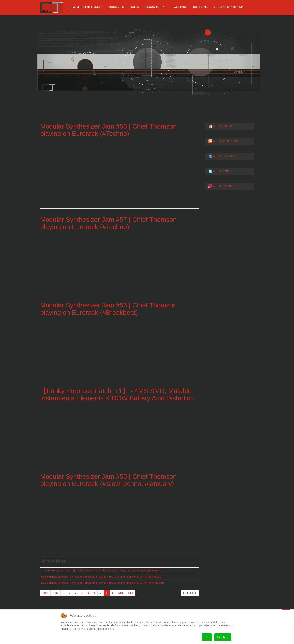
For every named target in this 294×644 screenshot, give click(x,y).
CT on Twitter (222, 171)
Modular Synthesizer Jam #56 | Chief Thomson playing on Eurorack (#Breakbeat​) (108, 309)
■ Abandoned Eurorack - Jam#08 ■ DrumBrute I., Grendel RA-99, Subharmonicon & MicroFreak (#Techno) (103, 583)
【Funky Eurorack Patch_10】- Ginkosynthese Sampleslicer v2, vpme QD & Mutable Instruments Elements (103, 571)
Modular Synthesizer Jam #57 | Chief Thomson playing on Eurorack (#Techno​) (108, 223)
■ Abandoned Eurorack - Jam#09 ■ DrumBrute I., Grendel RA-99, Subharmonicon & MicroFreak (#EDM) (102, 577)
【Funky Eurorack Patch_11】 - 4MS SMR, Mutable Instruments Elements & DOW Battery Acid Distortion (117, 394)
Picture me (199, 7)
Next (121, 593)
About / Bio (116, 7)
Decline (223, 637)
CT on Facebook (224, 156)
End (131, 593)
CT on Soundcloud (225, 141)
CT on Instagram (224, 186)
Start (45, 593)
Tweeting (179, 7)
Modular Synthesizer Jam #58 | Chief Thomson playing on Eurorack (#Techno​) (108, 130)
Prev (56, 593)
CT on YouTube (223, 126)
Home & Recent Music (86, 7)
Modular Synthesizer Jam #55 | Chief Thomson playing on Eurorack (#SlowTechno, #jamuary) (108, 480)
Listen (134, 7)
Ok (207, 637)
